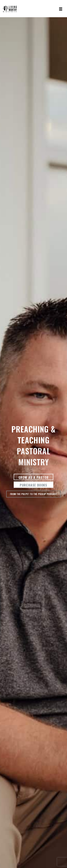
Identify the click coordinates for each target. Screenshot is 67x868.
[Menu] (61, 9)
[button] (33, 477)
